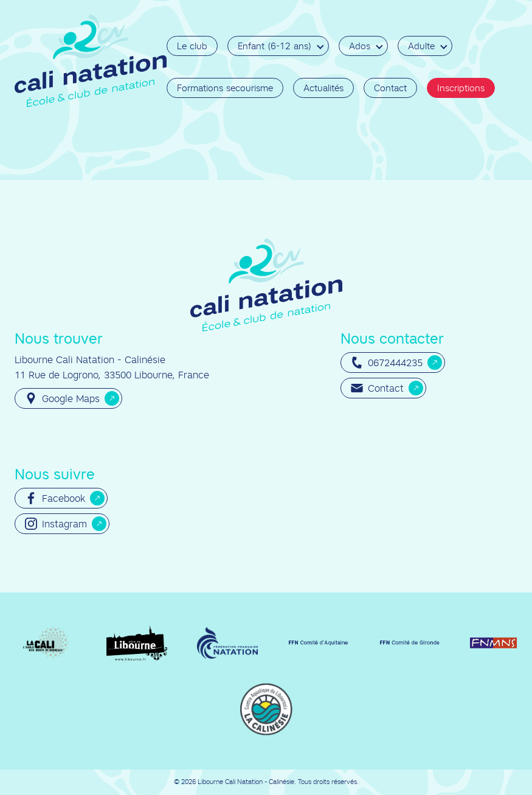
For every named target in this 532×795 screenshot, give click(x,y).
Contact (390, 88)
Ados (360, 46)
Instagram (56, 524)
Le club (192, 46)
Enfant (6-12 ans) (275, 46)
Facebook (55, 498)
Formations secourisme (225, 88)
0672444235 (387, 363)
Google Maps (62, 398)
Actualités (323, 88)
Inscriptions (461, 88)
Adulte (421, 46)
